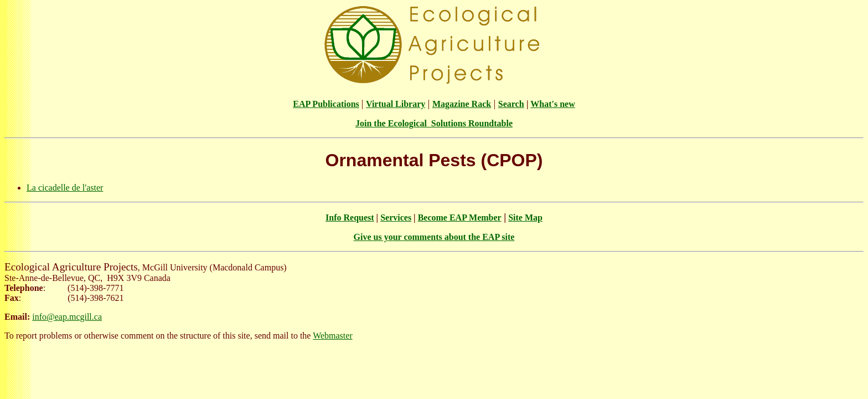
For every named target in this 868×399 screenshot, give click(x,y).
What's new (552, 104)
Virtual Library (396, 104)
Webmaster (333, 336)
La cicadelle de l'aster (65, 188)
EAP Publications (326, 104)
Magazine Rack (462, 104)
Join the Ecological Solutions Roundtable (434, 123)
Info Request (350, 218)
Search (511, 104)
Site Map (525, 218)
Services (396, 218)
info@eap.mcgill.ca (67, 317)
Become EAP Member (460, 218)
